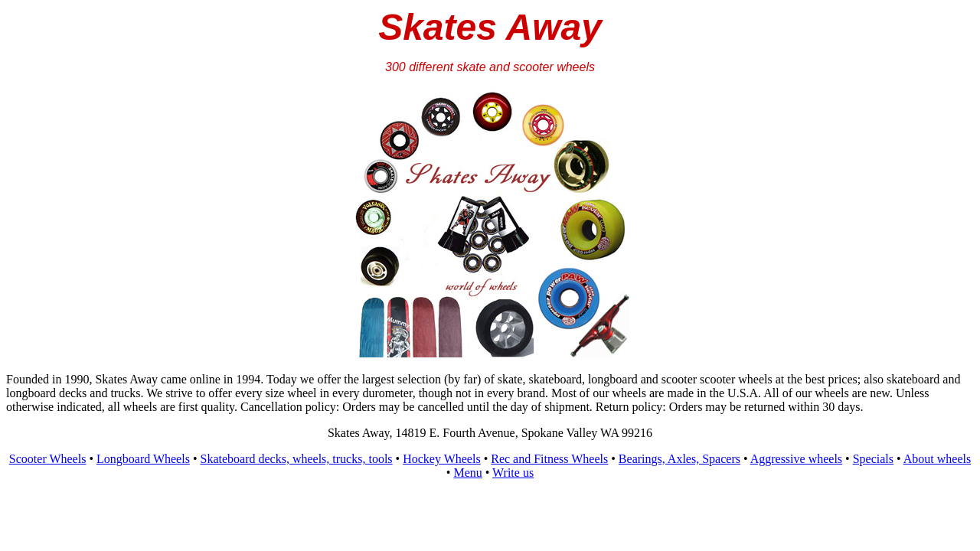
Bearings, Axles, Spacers (679, 459)
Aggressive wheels (796, 459)
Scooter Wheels (48, 459)
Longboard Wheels (143, 459)
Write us (513, 473)
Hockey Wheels (441, 459)
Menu (467, 473)
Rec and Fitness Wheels (549, 459)
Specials (873, 459)
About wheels (937, 459)
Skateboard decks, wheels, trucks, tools (297, 459)
